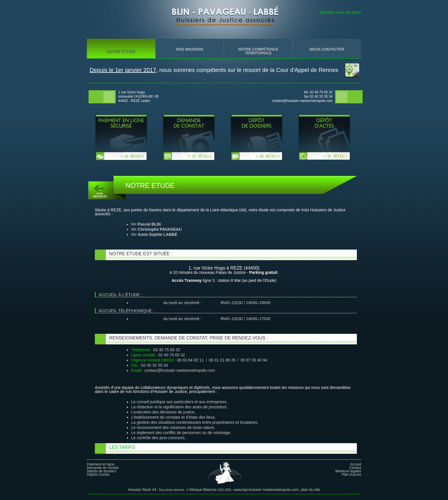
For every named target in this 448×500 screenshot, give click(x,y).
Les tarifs (122, 447)
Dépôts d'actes (98, 475)
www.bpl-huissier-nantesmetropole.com (266, 490)
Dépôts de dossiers (102, 471)
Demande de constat (103, 468)
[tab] (226, 448)
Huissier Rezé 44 (142, 490)
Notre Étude (121, 52)
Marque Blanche (203, 490)
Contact (355, 468)
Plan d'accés (351, 475)
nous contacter (327, 49)
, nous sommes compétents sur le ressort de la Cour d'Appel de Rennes (214, 70)
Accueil (356, 464)
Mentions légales (348, 471)
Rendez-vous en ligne (340, 12)
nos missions (190, 49)
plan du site (311, 490)
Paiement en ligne (101, 464)
